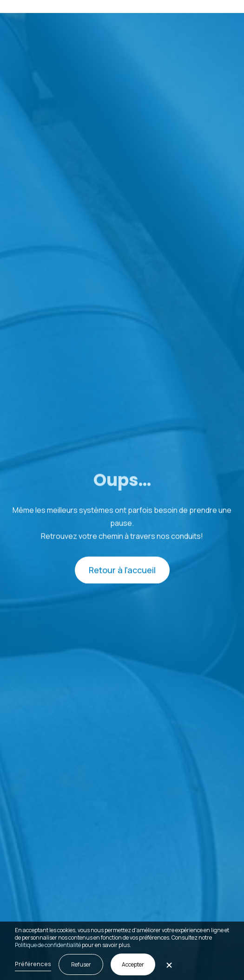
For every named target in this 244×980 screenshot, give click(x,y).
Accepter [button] (133, 964)
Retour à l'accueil (122, 571)
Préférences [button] (33, 964)
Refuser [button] (81, 964)
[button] (224, 6)
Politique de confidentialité (48, 945)
